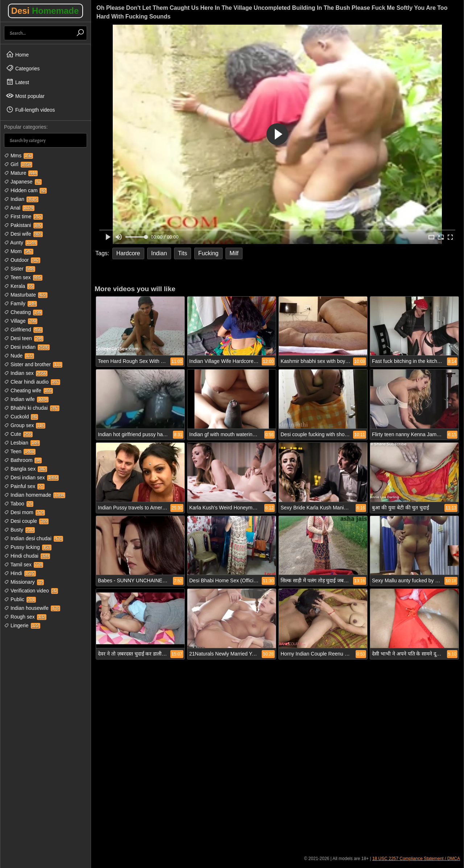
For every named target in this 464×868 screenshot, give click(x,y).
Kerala (19, 286)
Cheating (23, 312)
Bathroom (23, 460)
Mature (21, 173)
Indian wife (26, 399)
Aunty (21, 243)
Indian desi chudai (34, 538)
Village (21, 321)
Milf (234, 253)
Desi (45, 11)
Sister (20, 269)
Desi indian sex (31, 478)
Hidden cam (25, 190)
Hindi (20, 573)
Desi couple (26, 521)
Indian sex (26, 373)
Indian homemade (35, 495)
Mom (19, 251)
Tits (183, 253)
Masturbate (26, 295)
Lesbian (22, 443)
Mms (18, 156)
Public (20, 599)
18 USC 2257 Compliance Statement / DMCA (416, 859)
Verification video (31, 591)
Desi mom (24, 512)
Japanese (23, 182)
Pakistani (23, 225)
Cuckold (21, 417)
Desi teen (24, 338)
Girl (18, 164)
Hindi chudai (27, 556)
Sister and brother (33, 364)
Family (20, 303)
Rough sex (25, 617)
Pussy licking (28, 547)
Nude (19, 356)
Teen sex (23, 277)
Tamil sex (24, 565)
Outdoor (22, 260)
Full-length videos (30, 109)
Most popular (25, 96)
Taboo (19, 504)
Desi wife (23, 234)
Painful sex (24, 486)
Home (17, 54)
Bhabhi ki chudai (32, 408)
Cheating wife (28, 390)
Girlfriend (23, 330)
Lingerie (22, 625)
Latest (17, 82)
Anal (19, 208)
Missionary (24, 582)
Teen (20, 451)
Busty (19, 530)
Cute (18, 434)
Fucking (208, 253)
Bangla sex (26, 469)
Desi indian (27, 347)
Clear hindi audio (32, 382)
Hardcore (128, 253)
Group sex (25, 425)
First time (23, 216)
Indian (21, 199)
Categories (23, 68)
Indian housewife (32, 608)
